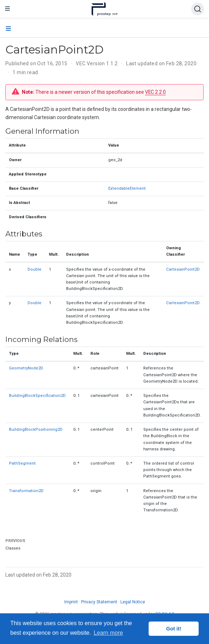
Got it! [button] (174, 629)
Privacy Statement (99, 602)
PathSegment (22, 463)
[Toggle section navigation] (8, 29)
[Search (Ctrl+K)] (198, 9)
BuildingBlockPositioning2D (36, 430)
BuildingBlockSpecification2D (37, 396)
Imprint (71, 602)
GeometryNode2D (26, 368)
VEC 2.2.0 (155, 92)
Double (34, 269)
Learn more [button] (108, 633)
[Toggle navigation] (8, 9)
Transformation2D (26, 491)
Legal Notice (133, 602)
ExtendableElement (127, 188)
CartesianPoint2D (183, 269)
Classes (13, 548)
